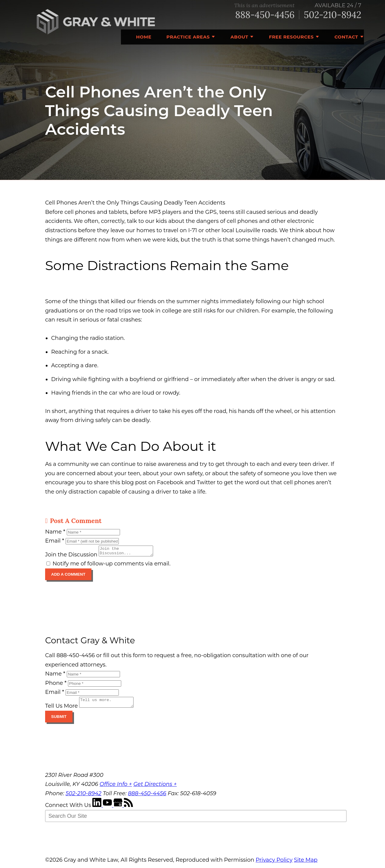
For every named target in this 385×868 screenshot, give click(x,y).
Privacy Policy (274, 863)
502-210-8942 (333, 15)
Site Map (306, 863)
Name (55, 532)
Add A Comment (68, 576)
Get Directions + (155, 788)
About (239, 37)
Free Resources (291, 37)
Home (144, 37)
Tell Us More (62, 709)
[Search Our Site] (196, 820)
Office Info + (116, 788)
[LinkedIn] (98, 809)
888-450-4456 (265, 15)
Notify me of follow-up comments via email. (108, 565)
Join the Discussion (71, 556)
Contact (346, 37)
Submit (59, 720)
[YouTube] (108, 809)
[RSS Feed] (128, 809)
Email (55, 541)
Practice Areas (188, 37)
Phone (56, 685)
